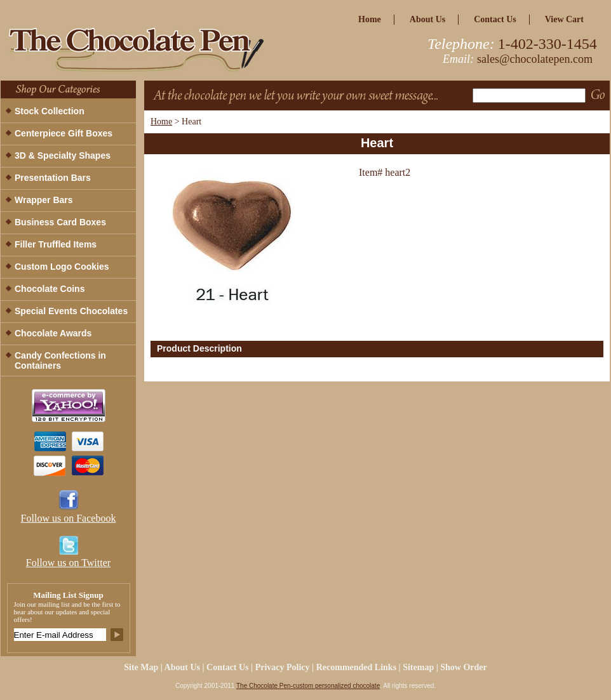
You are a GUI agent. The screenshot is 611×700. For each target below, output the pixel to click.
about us (427, 19)
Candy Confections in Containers (60, 360)
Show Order (464, 667)
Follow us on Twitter (68, 563)
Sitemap (418, 667)
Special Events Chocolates (71, 311)
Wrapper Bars (44, 200)
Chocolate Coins (50, 289)
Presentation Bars (53, 178)
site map (141, 667)
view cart (564, 19)
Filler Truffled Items (56, 244)
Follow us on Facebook (69, 518)
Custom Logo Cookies (62, 267)
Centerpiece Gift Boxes (64, 133)
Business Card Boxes (60, 222)
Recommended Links (356, 667)
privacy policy (283, 667)
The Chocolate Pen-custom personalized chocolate (308, 686)
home (370, 19)
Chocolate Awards (53, 333)
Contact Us (495, 19)
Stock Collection (50, 111)
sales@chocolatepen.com (535, 59)
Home (161, 122)
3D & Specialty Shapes (63, 155)
